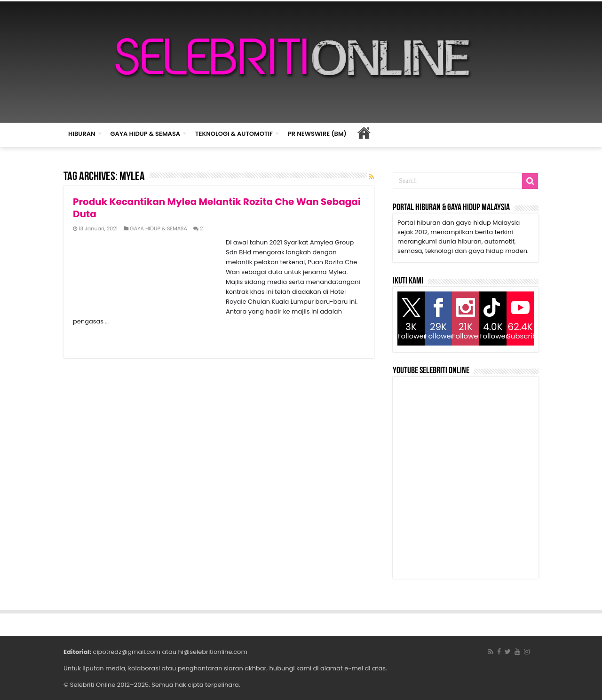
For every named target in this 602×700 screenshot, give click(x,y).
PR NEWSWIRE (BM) (317, 134)
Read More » (93, 338)
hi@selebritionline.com (212, 652)
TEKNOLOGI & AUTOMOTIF (234, 134)
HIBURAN (82, 134)
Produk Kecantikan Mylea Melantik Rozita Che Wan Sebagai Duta (217, 208)
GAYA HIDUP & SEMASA (146, 134)
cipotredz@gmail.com (127, 652)
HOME (364, 133)
